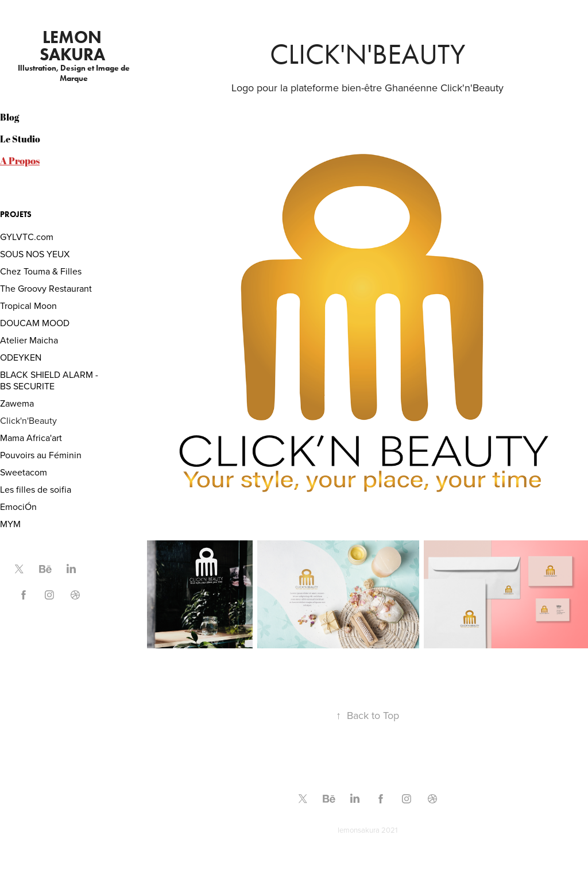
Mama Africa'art (31, 438)
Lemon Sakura (73, 46)
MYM (10, 524)
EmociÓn (18, 506)
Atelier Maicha (29, 340)
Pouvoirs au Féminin (41, 455)
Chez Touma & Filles (41, 271)
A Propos (20, 161)
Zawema (17, 403)
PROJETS (16, 214)
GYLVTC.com (27, 237)
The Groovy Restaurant (46, 288)
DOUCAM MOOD (35, 323)
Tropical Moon (28, 306)
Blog (9, 117)
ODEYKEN (21, 357)
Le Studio (20, 139)
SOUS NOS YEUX (35, 254)
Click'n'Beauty (28, 420)
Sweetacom (24, 472)
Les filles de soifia (36, 489)
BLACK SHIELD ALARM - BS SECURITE (49, 380)
